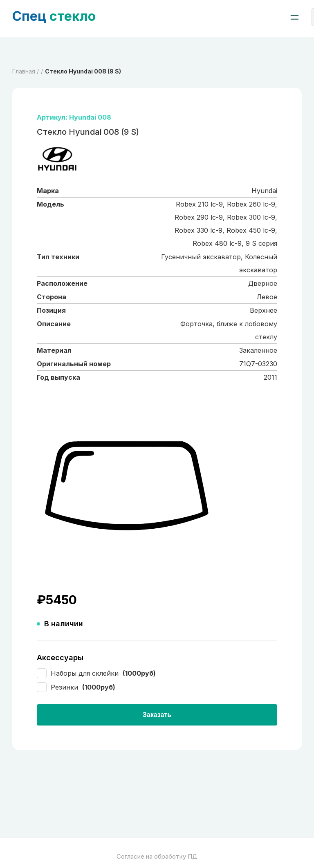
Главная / (26, 71)
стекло (54, 16)
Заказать (157, 715)
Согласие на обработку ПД (157, 856)
